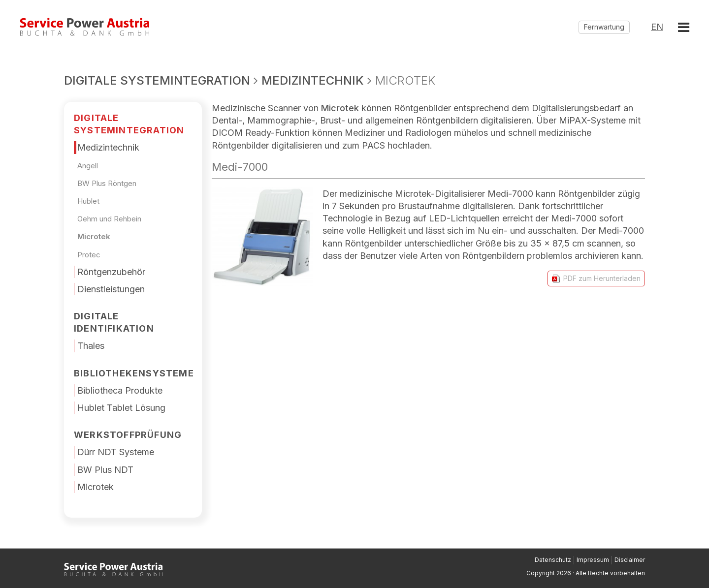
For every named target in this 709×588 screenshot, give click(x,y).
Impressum (593, 560)
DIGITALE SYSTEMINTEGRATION (129, 124)
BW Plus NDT (105, 470)
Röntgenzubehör (111, 272)
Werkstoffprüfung (128, 435)
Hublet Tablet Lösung (121, 408)
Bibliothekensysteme (134, 373)
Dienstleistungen (111, 289)
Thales (91, 346)
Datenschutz (553, 560)
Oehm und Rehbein (109, 219)
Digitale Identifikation (114, 322)
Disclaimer (630, 560)
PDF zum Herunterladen (596, 278)
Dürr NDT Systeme (116, 452)
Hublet (88, 201)
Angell (88, 166)
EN (657, 27)
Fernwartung (604, 27)
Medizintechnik (108, 147)
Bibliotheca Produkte (120, 390)
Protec (89, 255)
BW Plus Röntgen (107, 183)
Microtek (94, 236)
